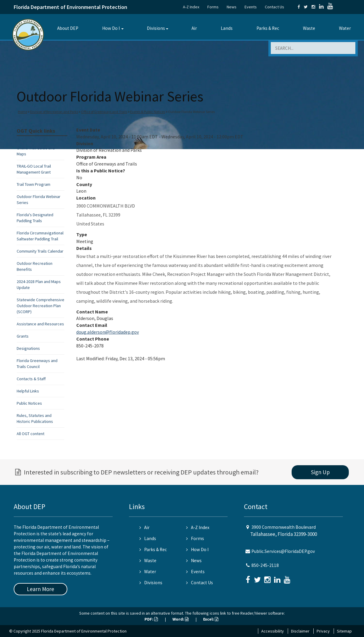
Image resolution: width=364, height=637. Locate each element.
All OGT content (31, 434)
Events (251, 7)
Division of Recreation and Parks (54, 112)
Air (194, 28)
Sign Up (320, 472)
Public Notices (29, 403)
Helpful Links (28, 391)
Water (345, 28)
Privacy (323, 631)
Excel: (211, 619)
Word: (181, 619)
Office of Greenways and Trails (104, 112)
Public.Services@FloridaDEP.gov (283, 551)
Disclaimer (300, 631)
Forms (213, 7)
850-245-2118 (265, 565)
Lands (227, 28)
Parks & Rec (268, 28)
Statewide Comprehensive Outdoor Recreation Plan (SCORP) (41, 306)
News (232, 7)
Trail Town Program (34, 184)
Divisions (156, 28)
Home (22, 112)
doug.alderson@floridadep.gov (108, 332)
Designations (28, 348)
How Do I (111, 28)
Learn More (41, 589)
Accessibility (273, 631)
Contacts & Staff (31, 379)
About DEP (68, 28)
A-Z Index (191, 7)
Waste (309, 28)
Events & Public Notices (148, 112)
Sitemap (344, 631)
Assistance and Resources (40, 324)
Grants (23, 336)
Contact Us (274, 7)
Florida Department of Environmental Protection (70, 7)
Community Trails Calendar (40, 251)
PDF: (151, 619)
